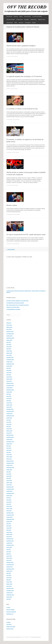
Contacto (9, 622)
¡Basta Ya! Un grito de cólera (13, 307)
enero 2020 (9, 485)
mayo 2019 (9, 502)
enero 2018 (9, 537)
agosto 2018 (9, 521)
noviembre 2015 (10, 590)
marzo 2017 (9, 556)
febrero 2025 (9, 353)
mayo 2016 (9, 578)
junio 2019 (9, 500)
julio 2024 (9, 368)
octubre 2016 (9, 567)
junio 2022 (9, 422)
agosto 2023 (9, 392)
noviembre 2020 (10, 463)
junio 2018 (9, 526)
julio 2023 (9, 394)
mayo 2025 (9, 347)
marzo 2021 (9, 454)
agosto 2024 (9, 366)
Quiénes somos (10, 629)
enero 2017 (9, 560)
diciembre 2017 (10, 539)
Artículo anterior (11, 249)
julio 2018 (9, 524)
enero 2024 (9, 381)
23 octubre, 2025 (10, 185)
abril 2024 (9, 375)
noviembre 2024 (10, 360)
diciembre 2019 (10, 487)
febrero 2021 (9, 457)
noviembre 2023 (10, 385)
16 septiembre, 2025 (11, 215)
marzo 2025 (9, 351)
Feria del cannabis (11, 20)
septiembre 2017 (10, 545)
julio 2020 (9, 472)
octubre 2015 (9, 593)
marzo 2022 (9, 429)
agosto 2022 (9, 418)
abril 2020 (9, 478)
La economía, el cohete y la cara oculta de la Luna (22, 109)
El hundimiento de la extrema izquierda (15, 303)
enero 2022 (9, 433)
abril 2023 (9, 401)
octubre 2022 (9, 413)
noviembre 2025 (10, 334)
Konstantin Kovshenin (36, 637)
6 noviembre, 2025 (10, 152)
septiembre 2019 (10, 493)
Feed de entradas (10, 610)
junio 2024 (9, 370)
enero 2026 (9, 329)
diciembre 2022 (10, 409)
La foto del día (19, 20)
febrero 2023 (9, 405)
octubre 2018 (9, 517)
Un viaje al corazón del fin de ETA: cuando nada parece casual (26, 234)
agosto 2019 (9, 496)
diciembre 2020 (10, 461)
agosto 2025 (9, 340)
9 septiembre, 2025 (11, 244)
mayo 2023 (9, 398)
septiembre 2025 (10, 338)
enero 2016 (9, 586)
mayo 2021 (9, 450)
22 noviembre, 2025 (11, 119)
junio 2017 (9, 552)
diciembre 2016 (10, 562)
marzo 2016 (9, 582)
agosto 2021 (9, 444)
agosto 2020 (9, 470)
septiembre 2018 (10, 519)
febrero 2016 (9, 584)
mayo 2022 (9, 424)
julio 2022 (9, 420)
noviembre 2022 (10, 411)
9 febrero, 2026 (10, 89)
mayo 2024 (9, 372)
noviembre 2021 (10, 437)
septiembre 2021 (10, 442)
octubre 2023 (9, 388)
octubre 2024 (9, 362)
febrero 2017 (9, 558)
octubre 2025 (9, 336)
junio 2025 (9, 344)
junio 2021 (9, 448)
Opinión (34, 23)
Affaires (21, 16)
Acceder (8, 607)
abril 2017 (9, 554)
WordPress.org (10, 614)
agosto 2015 (9, 597)
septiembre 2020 (10, 467)
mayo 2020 (9, 476)
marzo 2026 (9, 325)
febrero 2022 (9, 431)
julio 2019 (9, 498)
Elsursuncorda (27, 16)
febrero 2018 (9, 534)
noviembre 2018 (10, 515)
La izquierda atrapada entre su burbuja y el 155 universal (24, 76)
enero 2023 (9, 407)
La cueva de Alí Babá (37, 16)
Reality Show (34, 20)
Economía (21, 23)
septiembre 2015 (10, 595)
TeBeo (16, 23)
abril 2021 (9, 452)
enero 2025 (9, 355)
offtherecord (13, 8)
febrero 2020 (9, 483)
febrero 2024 (9, 379)
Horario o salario (12, 205)
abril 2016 (9, 580)
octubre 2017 (9, 543)
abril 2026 (9, 323)
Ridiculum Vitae (42, 20)
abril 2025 (9, 349)
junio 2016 (9, 575)
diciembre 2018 (10, 513)
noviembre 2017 (10, 541)
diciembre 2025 (10, 331)
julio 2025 (9, 342)
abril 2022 (9, 426)
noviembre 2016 (10, 565)
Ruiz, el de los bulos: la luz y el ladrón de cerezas (18, 305)
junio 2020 (9, 474)
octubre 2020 (9, 465)
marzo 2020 (9, 480)
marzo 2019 (9, 506)
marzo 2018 (9, 532)
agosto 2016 (9, 571)
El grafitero (27, 20)
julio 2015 (9, 599)
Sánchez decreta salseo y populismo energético (21, 46)
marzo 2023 (9, 403)
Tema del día (9, 16)
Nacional (16, 16)
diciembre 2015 (10, 588)
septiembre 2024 (10, 364)
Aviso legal (9, 624)
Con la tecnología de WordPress (14, 637)
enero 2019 (9, 511)
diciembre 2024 (10, 357)
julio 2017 (9, 549)
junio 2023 (9, 396)
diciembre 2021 (10, 435)
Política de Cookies (11, 627)
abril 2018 (9, 530)
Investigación (28, 23)
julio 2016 (9, 573)
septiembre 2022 (10, 416)
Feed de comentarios (11, 612)
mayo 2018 (9, 528)
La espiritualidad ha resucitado (13, 309)
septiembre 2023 (10, 390)
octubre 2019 (9, 491)
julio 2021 (9, 446)
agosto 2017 (9, 547)
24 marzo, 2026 (10, 56)
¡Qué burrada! (10, 23)
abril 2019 (9, 504)
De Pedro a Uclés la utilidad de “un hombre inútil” (17, 301)
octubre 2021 (9, 439)
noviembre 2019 (10, 489)
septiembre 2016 (10, 569)
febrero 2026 (9, 327)
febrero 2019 (9, 508)
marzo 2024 (9, 377)
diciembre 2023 (10, 383)
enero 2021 (9, 459)
